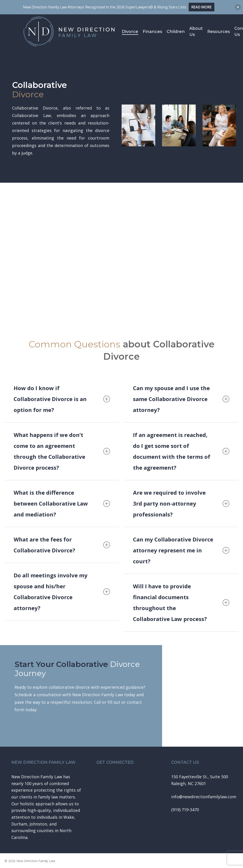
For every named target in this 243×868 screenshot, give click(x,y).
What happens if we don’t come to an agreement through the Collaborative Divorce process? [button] (62, 451)
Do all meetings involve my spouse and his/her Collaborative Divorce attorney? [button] (62, 592)
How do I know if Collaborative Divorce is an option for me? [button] (62, 399)
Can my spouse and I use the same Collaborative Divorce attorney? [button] (181, 399)
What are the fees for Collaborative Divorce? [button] (62, 545)
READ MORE (202, 7)
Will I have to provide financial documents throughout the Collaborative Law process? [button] (181, 602)
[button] (204, 797)
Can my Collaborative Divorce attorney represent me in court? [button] (181, 550)
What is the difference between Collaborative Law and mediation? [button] (62, 503)
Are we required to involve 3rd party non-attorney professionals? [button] (181, 503)
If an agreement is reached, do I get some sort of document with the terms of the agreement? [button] (181, 451)
